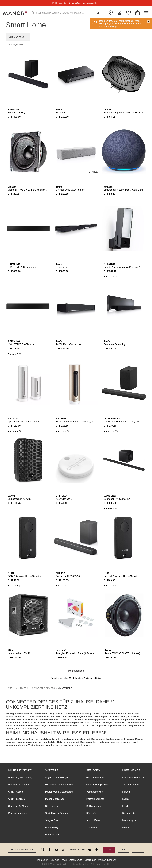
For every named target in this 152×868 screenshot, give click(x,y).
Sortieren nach (18, 37)
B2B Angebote (94, 806)
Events (126, 799)
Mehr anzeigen (76, 671)
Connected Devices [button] (43, 688)
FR (123, 849)
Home (9, 688)
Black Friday (52, 827)
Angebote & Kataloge (56, 778)
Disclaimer (90, 860)
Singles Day (52, 820)
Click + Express (17, 799)
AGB (64, 860)
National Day (52, 835)
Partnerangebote (95, 799)
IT (138, 849)
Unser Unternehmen (133, 778)
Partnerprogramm (18, 813)
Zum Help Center (22, 849)
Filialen (126, 792)
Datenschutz (76, 860)
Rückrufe (91, 813)
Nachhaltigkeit (130, 820)
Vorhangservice (95, 792)
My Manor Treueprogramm (59, 785)
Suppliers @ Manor (18, 806)
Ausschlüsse (93, 820)
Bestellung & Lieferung (20, 778)
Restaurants (129, 813)
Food (125, 806)
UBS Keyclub (52, 806)
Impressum (42, 860)
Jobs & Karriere (130, 785)
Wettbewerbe (93, 827)
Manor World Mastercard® (59, 792)
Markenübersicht (107, 860)
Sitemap (55, 860)
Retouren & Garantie (19, 785)
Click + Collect (16, 792)
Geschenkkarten (95, 778)
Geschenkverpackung (98, 785)
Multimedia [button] (22, 688)
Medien (126, 827)
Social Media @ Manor (57, 813)
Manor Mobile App (55, 799)
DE (100, 13)
